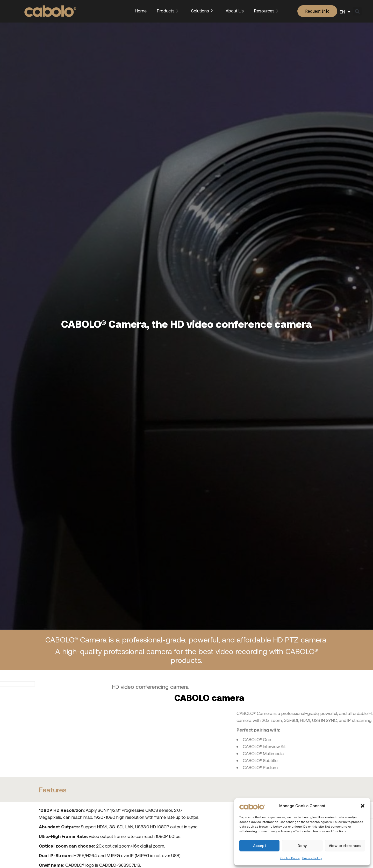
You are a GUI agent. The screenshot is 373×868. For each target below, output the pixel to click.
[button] (363, 806)
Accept (260, 846)
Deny (302, 846)
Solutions (203, 11)
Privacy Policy (312, 858)
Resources (267, 11)
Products (169, 11)
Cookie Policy (290, 858)
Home (141, 11)
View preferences (345, 846)
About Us (235, 11)
